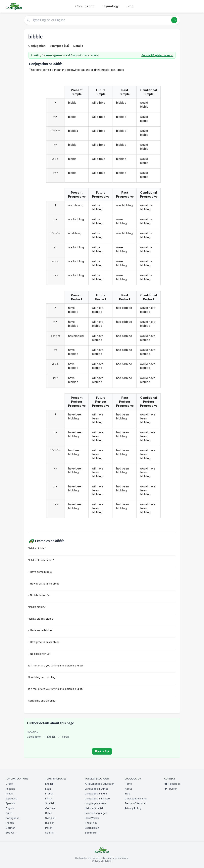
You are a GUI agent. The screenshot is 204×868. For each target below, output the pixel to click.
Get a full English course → (157, 55)
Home (128, 784)
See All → (11, 833)
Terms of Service (135, 803)
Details (78, 46)
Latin (48, 789)
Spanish (10, 803)
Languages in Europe (97, 799)
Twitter (171, 789)
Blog (130, 6)
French (10, 823)
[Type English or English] (102, 20)
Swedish (50, 818)
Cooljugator (34, 737)
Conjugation (85, 6)
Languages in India (96, 794)
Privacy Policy (133, 808)
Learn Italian (92, 828)
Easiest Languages (96, 813)
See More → (92, 833)
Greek (9, 784)
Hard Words (92, 818)
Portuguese (13, 818)
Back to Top (102, 751)
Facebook (172, 784)
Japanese (11, 799)
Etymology (110, 6)
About (128, 789)
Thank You (91, 823)
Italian (49, 799)
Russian (10, 789)
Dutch (9, 813)
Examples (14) (59, 46)
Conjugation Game (136, 799)
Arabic (9, 794)
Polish (49, 828)
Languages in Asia (96, 803)
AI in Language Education (100, 784)
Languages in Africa (97, 789)
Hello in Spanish (94, 808)
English (51, 737)
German (10, 828)
